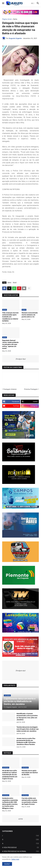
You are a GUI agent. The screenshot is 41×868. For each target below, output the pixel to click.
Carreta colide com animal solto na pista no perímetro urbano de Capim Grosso (29, 801)
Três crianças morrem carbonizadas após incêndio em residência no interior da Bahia (10, 317)
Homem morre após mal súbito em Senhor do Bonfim (30, 772)
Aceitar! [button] (7, 864)
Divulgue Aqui (21, 359)
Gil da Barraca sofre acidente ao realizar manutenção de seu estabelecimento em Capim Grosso (10, 775)
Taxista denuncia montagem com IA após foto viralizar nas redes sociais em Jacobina (28, 729)
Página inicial (7, 19)
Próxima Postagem (31, 389)
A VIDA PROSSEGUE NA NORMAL (20, 851)
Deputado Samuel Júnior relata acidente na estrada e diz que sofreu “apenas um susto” (10, 344)
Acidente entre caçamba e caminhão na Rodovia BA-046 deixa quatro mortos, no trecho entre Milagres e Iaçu (10, 803)
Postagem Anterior (10, 389)
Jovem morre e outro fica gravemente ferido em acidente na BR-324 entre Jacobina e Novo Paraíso (26, 741)
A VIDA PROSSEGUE (20, 847)
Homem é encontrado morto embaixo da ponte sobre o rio (30, 315)
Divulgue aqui (20, 671)
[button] (3, 3)
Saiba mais (15, 859)
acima (20, 819)
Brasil (15, 283)
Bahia (15, 19)
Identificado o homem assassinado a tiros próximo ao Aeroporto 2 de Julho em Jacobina (27, 717)
